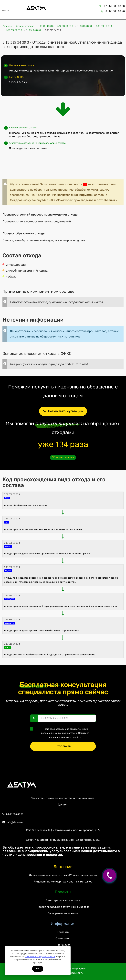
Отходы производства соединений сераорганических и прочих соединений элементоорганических (61, 606)
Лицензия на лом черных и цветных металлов (63, 882)
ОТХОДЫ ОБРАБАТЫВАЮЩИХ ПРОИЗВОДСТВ (26, 505)
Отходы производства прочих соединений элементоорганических (42, 630)
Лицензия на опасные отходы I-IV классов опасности (63, 875)
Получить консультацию (63, 411)
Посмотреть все (63, 458)
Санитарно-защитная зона (63, 900)
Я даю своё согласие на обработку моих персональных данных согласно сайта (61, 733)
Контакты (63, 932)
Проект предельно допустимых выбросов (63, 907)
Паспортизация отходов (63, 913)
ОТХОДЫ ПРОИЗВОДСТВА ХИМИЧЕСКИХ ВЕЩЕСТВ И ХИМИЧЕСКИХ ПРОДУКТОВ (43, 529)
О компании (63, 938)
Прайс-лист (63, 945)
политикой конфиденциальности (40, 957)
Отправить (63, 746)
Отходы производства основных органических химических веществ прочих (47, 554)
